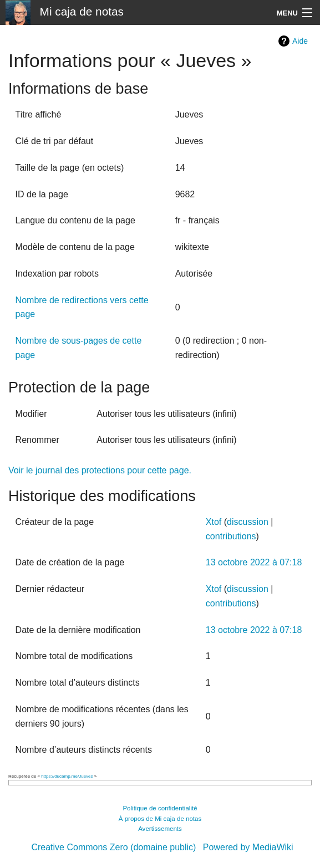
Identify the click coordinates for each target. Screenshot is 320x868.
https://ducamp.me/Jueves (67, 776)
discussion (248, 522)
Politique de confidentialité (160, 808)
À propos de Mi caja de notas (160, 819)
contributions (231, 536)
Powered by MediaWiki (248, 847)
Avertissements (160, 829)
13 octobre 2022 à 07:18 (254, 562)
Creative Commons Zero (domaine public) (113, 847)
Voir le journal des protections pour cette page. (100, 470)
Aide (300, 41)
